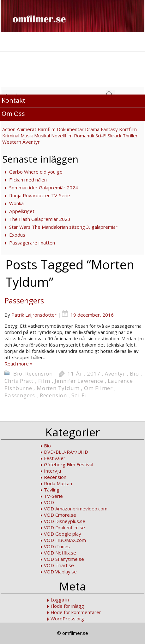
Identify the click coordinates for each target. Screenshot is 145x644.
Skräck (115, 135)
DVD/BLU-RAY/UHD (66, 452)
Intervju (52, 471)
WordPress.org (67, 618)
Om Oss (13, 114)
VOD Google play (63, 534)
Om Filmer (98, 388)
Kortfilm (128, 129)
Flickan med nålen (28, 180)
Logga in (60, 600)
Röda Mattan (58, 483)
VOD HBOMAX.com (65, 540)
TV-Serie (53, 496)
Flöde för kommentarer (76, 612)
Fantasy (109, 129)
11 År (75, 374)
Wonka (16, 203)
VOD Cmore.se (60, 515)
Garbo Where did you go (36, 172)
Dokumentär (70, 129)
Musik (27, 135)
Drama (92, 129)
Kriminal (11, 135)
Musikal (42, 135)
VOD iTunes (57, 546)
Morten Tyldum (58, 388)
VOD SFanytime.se (64, 559)
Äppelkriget (22, 211)
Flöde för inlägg (67, 606)
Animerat (27, 129)
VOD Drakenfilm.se (64, 527)
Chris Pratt (19, 381)
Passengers (24, 300)
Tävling (52, 490)
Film (44, 381)
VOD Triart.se (59, 565)
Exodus (17, 235)
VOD (49, 502)
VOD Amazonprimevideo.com (76, 509)
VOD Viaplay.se (60, 572)
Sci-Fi (101, 135)
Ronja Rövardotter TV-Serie (40, 195)
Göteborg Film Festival (69, 464)
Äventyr (31, 142)
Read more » (18, 364)
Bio (18, 374)
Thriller (130, 135)
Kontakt (13, 100)
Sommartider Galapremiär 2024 (44, 187)
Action (9, 129)
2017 (94, 374)
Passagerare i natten (32, 243)
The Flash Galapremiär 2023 (40, 219)
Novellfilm (62, 135)
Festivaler (55, 458)
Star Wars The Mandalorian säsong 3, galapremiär (63, 227)
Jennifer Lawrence (79, 381)
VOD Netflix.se (60, 553)
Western (12, 142)
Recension (39, 374)
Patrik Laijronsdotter (34, 315)
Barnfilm (47, 129)
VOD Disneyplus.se (65, 521)
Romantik (84, 135)
